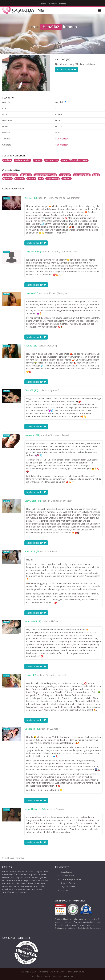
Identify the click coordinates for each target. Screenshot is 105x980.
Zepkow (60, 809)
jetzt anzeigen (62, 139)
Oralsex (38, 160)
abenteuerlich (10, 175)
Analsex (7, 160)
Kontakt (47, 976)
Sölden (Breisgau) (58, 294)
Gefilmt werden (22, 160)
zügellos (66, 179)
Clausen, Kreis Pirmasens (64, 252)
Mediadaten (36, 976)
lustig (96, 175)
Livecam (42, 4)
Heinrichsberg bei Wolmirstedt (64, 198)
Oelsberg (52, 346)
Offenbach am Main (61, 501)
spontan (7, 179)
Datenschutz (57, 976)
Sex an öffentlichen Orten (74, 160)
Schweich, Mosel (60, 436)
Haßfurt (55, 622)
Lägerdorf (53, 391)
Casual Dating (8, 858)
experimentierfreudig (45, 175)
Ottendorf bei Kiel (56, 675)
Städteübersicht (68, 876)
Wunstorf (55, 729)
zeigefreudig (53, 179)
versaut (31, 179)
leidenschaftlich (82, 175)
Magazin (63, 4)
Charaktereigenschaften (71, 879)
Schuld (53, 552)
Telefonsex (52, 4)
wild (41, 179)
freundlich (65, 175)
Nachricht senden (66, 70)
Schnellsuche (66, 872)
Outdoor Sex (51, 160)
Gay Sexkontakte (68, 887)
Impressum (69, 976)
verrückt (20, 179)
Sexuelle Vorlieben (69, 883)
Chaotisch (26, 175)
